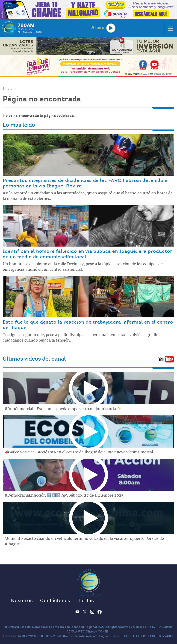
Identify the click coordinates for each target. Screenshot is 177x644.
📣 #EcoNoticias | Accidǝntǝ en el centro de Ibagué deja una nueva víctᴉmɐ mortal (79, 452)
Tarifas (86, 601)
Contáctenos (55, 601)
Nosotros (22, 601)
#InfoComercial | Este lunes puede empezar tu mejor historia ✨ (63, 409)
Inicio (8, 89)
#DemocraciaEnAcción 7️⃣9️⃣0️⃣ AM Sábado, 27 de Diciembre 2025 (64, 495)
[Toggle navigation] (169, 28)
